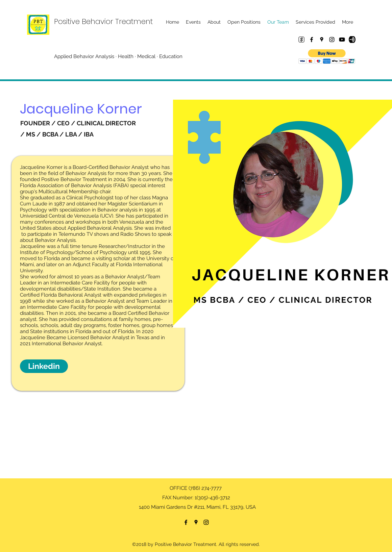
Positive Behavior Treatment (103, 21)
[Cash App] (301, 40)
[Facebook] (312, 40)
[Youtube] (342, 40)
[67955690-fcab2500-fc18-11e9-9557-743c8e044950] (352, 40)
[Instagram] (332, 40)
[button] (327, 57)
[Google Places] (322, 40)
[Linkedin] (44, 366)
